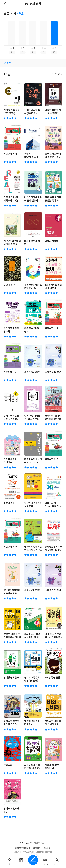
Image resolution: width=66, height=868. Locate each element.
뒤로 (5, 4)
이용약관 (37, 848)
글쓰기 (33, 860)
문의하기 (47, 848)
